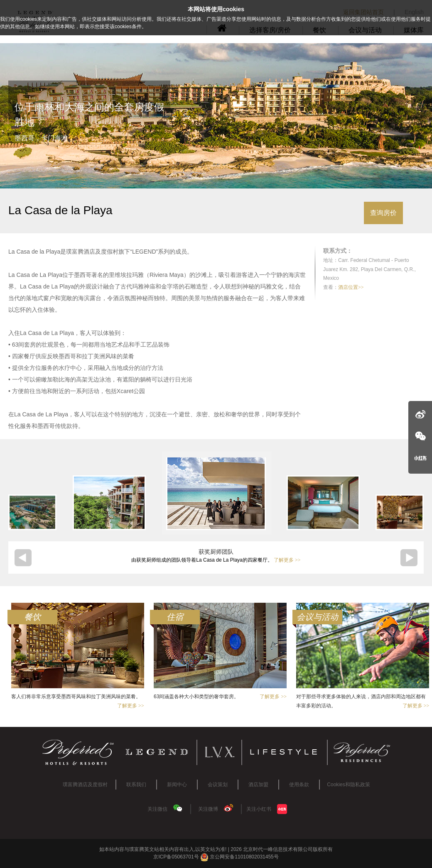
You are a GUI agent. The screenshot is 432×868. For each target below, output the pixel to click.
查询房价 (383, 213)
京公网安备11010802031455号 (239, 857)
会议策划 (218, 785)
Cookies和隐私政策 (348, 785)
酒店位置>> (351, 287)
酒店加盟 (258, 785)
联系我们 (136, 785)
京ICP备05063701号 (176, 857)
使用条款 (299, 785)
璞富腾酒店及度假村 (85, 785)
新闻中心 (177, 785)
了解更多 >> (287, 560)
